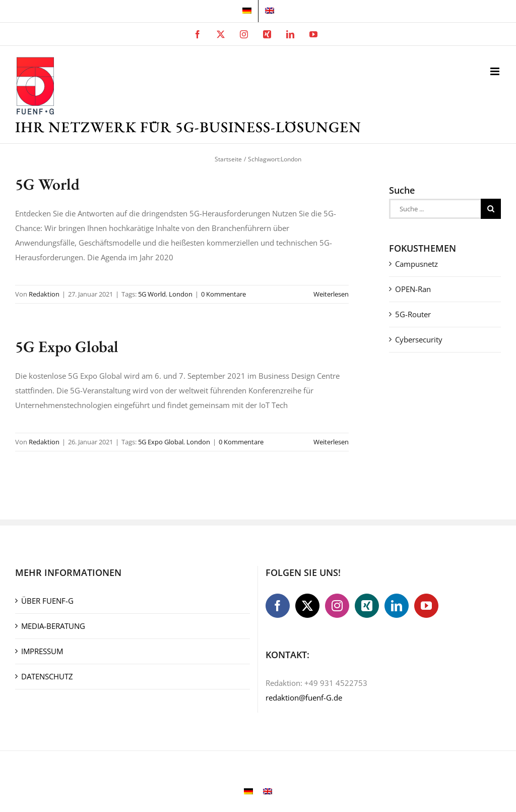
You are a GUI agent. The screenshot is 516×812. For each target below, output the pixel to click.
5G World (47, 184)
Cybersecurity (419, 339)
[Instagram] (337, 606)
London (181, 294)
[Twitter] (307, 606)
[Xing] (367, 606)
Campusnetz (416, 264)
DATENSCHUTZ (47, 676)
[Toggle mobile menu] (496, 71)
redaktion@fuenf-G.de (304, 698)
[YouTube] (426, 606)
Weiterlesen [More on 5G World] (331, 294)
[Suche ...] (435, 209)
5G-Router (413, 314)
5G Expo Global (67, 346)
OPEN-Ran (413, 289)
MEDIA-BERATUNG (53, 626)
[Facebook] (278, 606)
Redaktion (44, 294)
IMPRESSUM (42, 651)
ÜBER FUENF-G (47, 601)
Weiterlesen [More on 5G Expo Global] (331, 442)
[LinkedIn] (397, 606)
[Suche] (491, 209)
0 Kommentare (223, 294)
